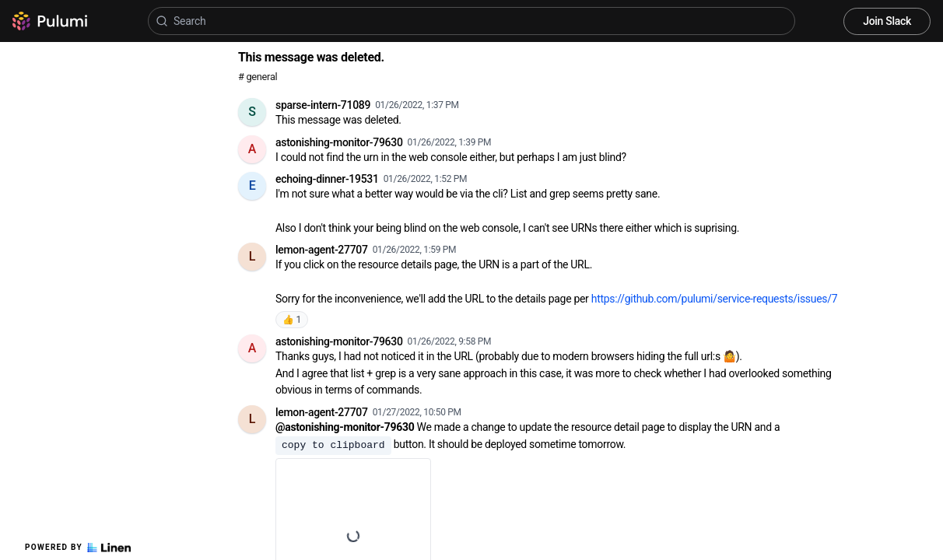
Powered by (78, 548)
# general (258, 77)
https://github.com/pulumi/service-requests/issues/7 (715, 299)
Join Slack (887, 21)
